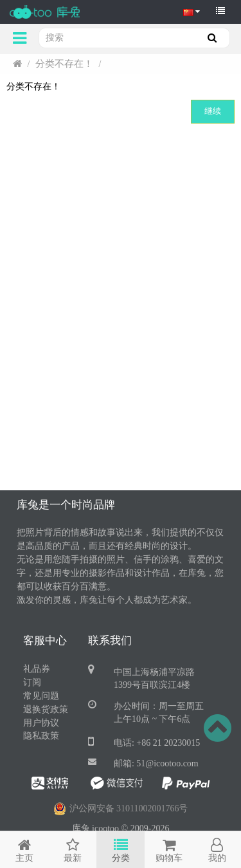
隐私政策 (41, 736)
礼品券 (37, 669)
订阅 (32, 682)
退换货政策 (46, 709)
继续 (213, 111)
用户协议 (41, 723)
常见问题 (41, 696)
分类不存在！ (64, 64)
